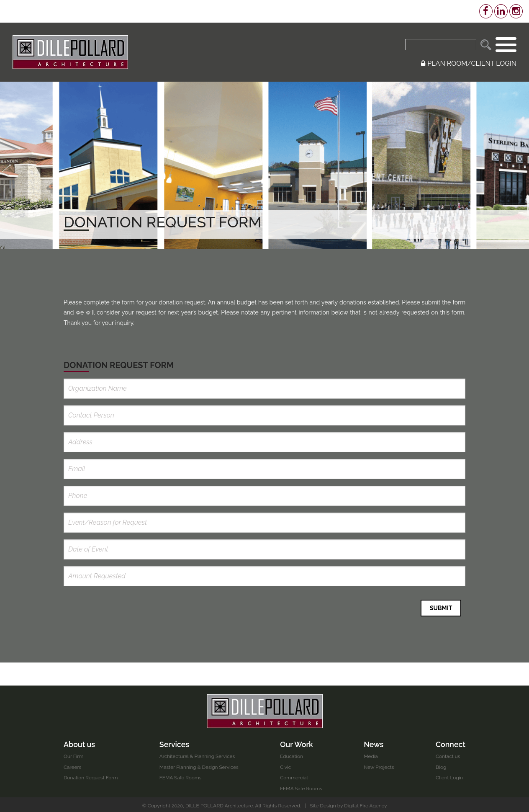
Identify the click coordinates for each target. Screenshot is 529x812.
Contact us (448, 754)
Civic (286, 765)
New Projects (379, 765)
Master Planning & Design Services (200, 765)
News (374, 742)
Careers (73, 765)
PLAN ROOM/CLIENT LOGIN (469, 63)
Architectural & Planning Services (198, 754)
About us (80, 742)
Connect (450, 742)
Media (371, 754)
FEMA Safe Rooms (181, 776)
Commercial (295, 776)
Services (175, 742)
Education (292, 754)
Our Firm (74, 754)
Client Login (449, 776)
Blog (441, 765)
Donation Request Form (91, 776)
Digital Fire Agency (366, 804)
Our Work (297, 742)
